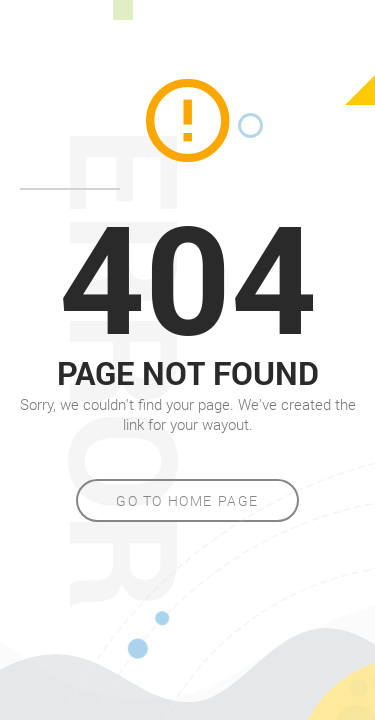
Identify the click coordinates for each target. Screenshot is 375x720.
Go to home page (187, 500)
